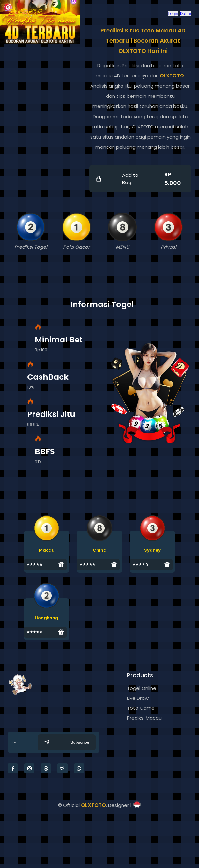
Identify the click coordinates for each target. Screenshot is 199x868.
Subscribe (67, 742)
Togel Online (142, 688)
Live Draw (138, 698)
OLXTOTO (172, 76)
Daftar (186, 14)
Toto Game (141, 708)
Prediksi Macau (144, 718)
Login (173, 14)
